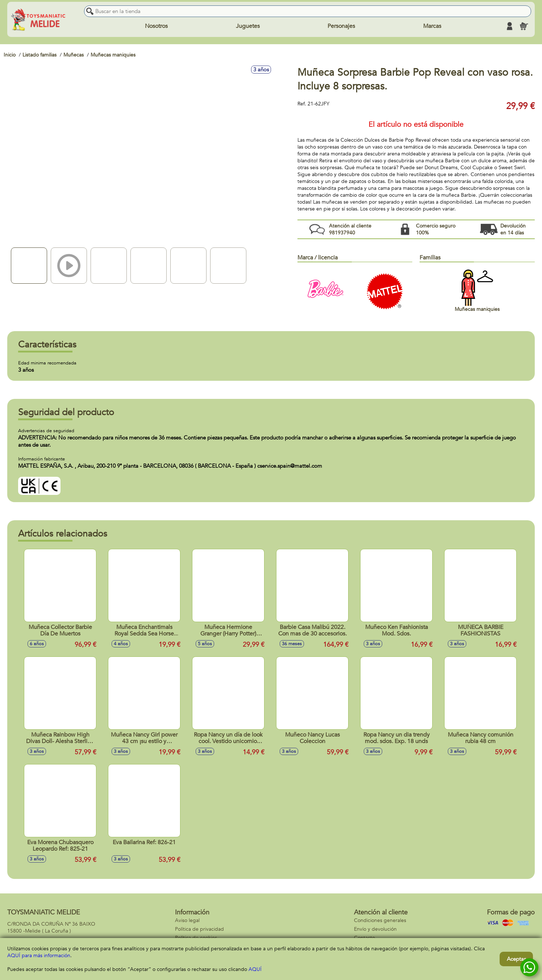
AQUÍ (255, 969)
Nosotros (156, 26)
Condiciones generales (380, 920)
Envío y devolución (375, 929)
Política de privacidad (199, 929)
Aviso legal (187, 920)
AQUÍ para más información (39, 956)
